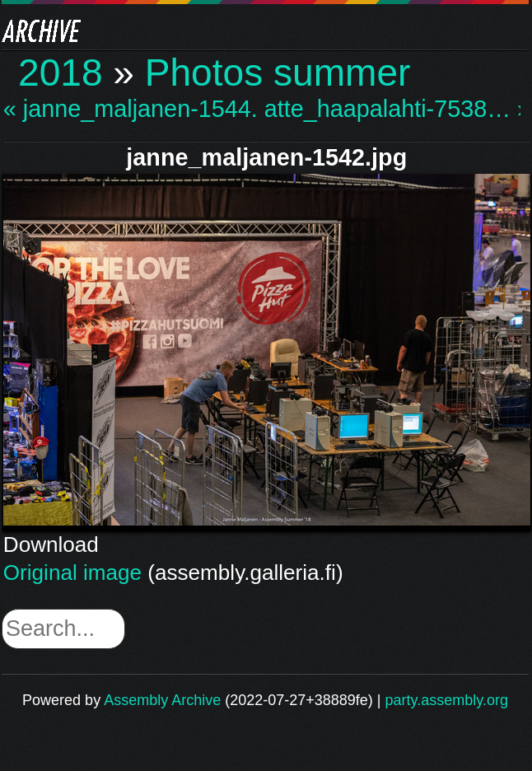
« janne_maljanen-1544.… (132, 109)
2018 (61, 72)
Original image (72, 572)
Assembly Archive (162, 700)
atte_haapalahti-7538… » (393, 109)
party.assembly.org (447, 700)
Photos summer (278, 72)
